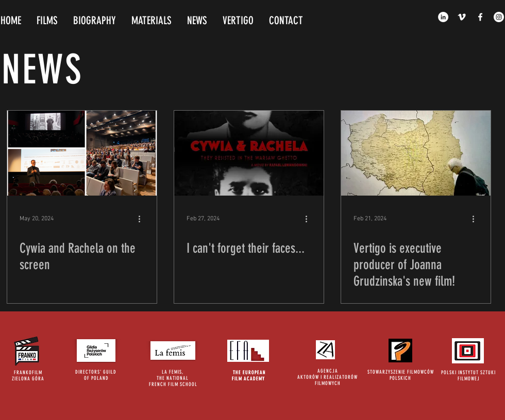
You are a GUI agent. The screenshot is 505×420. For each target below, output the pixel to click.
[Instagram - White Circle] (499, 17)
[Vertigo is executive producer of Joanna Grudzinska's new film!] (416, 153)
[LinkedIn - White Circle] (443, 17)
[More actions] (143, 219)
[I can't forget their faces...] (249, 153)
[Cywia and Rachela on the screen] (82, 153)
